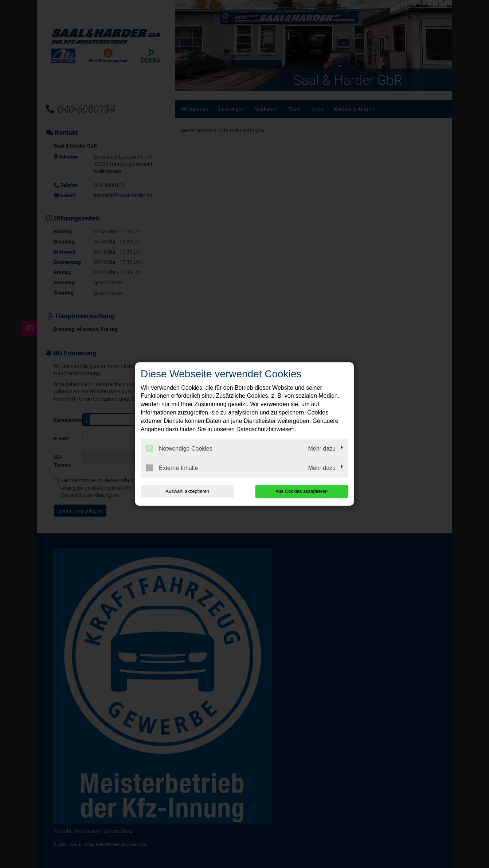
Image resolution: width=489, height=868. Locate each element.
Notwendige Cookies (179, 448)
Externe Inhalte (172, 468)
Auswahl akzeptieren (187, 491)
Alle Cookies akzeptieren (302, 491)
